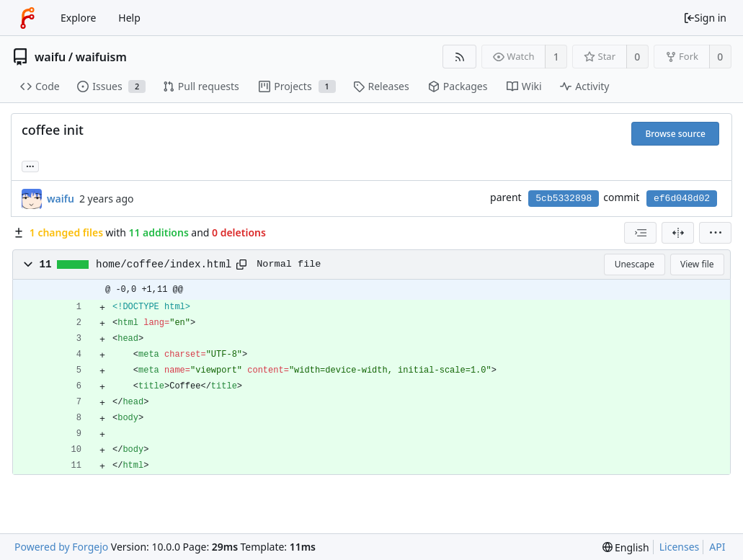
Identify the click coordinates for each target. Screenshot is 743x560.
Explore (78, 18)
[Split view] (678, 233)
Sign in (705, 18)
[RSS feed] (459, 57)
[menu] (715, 233)
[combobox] (640, 233)
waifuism (101, 57)
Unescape (635, 264)
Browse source (675, 134)
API (717, 547)
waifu (50, 57)
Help (129, 18)
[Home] (27, 18)
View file (697, 264)
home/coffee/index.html (164, 265)
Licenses (680, 547)
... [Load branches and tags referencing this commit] (30, 165)
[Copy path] (241, 265)
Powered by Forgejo (61, 547)
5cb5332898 (564, 199)
